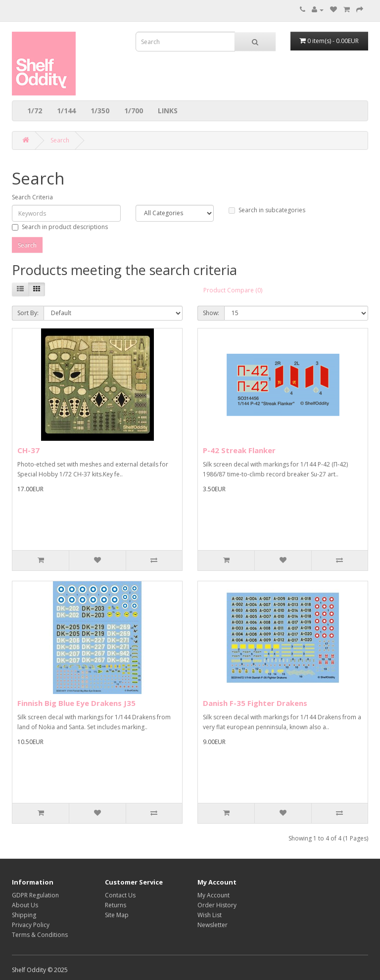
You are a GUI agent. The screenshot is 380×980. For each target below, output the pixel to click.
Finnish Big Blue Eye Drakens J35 (76, 703)
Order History (217, 905)
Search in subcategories (267, 210)
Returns (116, 905)
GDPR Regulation (35, 895)
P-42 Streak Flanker (239, 450)
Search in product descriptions (60, 227)
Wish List (210, 915)
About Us (25, 905)
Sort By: (28, 313)
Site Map (117, 915)
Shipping (24, 915)
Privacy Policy (31, 925)
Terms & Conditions (40, 935)
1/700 (134, 111)
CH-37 (28, 450)
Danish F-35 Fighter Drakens (255, 703)
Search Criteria (32, 197)
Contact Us (120, 895)
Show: (211, 313)
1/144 (66, 111)
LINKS (168, 111)
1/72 (35, 111)
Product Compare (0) (233, 290)
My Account (214, 895)
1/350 (100, 111)
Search (60, 140)
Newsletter (213, 925)
